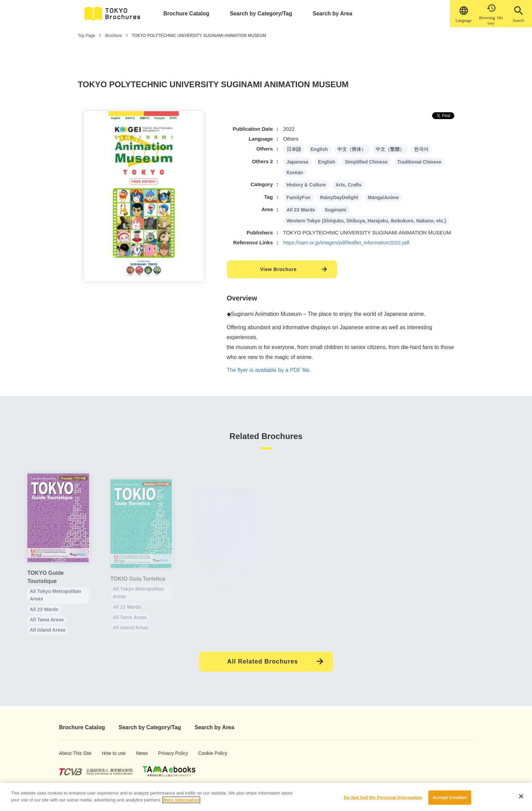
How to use (110, 753)
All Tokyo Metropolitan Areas (55, 602)
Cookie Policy (208, 753)
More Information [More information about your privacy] (181, 803)
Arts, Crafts (349, 185)
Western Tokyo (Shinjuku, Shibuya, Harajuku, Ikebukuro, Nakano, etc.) (366, 221)
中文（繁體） (390, 149)
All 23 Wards (301, 210)
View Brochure (278, 269)
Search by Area (333, 14)
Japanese (298, 162)
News (141, 753)
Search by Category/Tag (261, 14)
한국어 (421, 149)
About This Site (70, 753)
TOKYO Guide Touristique (46, 584)
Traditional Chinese (419, 162)
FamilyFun (299, 197)
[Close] (521, 799)
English (319, 149)
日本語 (294, 149)
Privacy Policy (168, 753)
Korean (295, 172)
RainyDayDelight (339, 197)
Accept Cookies (449, 801)
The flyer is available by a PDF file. (269, 370)
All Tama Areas (47, 627)
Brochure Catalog (186, 14)
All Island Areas (48, 637)
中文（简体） (352, 149)
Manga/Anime (383, 197)
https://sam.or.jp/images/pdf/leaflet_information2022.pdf (346, 242)
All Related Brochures (263, 661)
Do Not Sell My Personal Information (383, 801)
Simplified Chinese (366, 162)
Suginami (335, 210)
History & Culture (306, 185)
